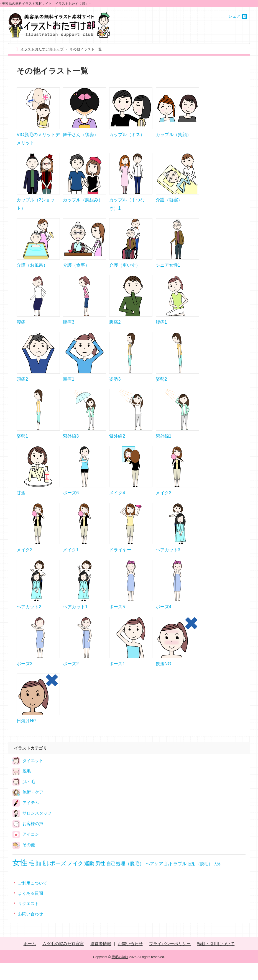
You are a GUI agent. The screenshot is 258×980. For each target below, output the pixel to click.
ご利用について (33, 900)
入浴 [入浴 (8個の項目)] (217, 881)
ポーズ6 (71, 504)
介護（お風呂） (32, 270)
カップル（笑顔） (173, 136)
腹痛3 (69, 328)
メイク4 (117, 504)
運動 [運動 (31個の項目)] (89, 880)
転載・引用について (216, 960)
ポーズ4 (164, 621)
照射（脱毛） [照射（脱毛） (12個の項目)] (200, 881)
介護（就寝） (169, 203)
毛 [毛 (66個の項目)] (31, 880)
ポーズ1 (117, 679)
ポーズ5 (117, 621)
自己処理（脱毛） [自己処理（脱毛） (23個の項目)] (125, 880)
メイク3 (164, 504)
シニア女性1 (168, 270)
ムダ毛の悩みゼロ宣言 (63, 960)
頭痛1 (69, 387)
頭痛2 (22, 387)
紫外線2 (117, 445)
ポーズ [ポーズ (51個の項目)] (58, 880)
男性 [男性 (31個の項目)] (100, 880)
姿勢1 (22, 445)
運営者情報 (101, 960)
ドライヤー (120, 562)
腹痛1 (161, 328)
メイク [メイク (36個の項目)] (75, 880)
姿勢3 (115, 387)
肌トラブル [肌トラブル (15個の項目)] (175, 881)
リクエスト (28, 920)
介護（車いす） (125, 270)
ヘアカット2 (29, 621)
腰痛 (21, 328)
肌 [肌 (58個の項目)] (46, 880)
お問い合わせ (30, 931)
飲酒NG (164, 679)
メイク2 (25, 562)
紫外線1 (164, 445)
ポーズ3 (25, 679)
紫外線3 (71, 445)
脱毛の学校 (120, 974)
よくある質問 (30, 910)
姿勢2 (161, 387)
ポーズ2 (71, 679)
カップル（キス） (127, 136)
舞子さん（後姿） (81, 136)
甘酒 (21, 504)
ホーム (30, 960)
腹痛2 (115, 328)
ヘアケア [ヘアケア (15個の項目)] (154, 881)
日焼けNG (27, 738)
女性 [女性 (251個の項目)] (20, 880)
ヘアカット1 (75, 621)
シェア (234, 16)
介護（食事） (76, 270)
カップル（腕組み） (83, 203)
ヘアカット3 (168, 562)
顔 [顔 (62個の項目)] (38, 880)
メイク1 (71, 562)
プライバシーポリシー (170, 960)
